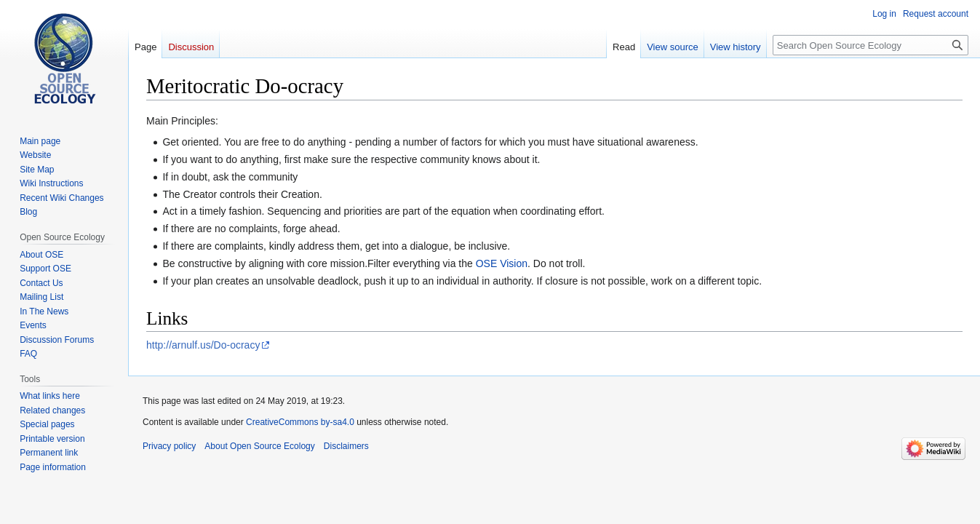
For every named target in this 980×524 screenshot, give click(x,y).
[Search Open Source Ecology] (871, 45)
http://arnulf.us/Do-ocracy (203, 345)
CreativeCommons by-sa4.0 (300, 422)
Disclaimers (346, 446)
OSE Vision (502, 263)
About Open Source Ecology (259, 446)
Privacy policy (169, 446)
